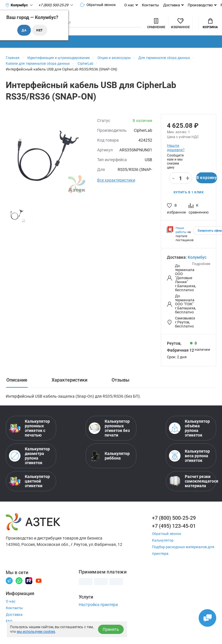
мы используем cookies (36, 632)
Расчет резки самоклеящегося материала (191, 488)
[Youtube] (39, 587)
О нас (132, 5)
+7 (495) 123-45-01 (174, 532)
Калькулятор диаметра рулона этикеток (29, 462)
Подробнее (201, 270)
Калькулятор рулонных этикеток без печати (109, 435)
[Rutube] (29, 587)
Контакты (154, 5)
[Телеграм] (9, 587)
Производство (203, 5)
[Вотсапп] (19, 587)
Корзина (210, 26)
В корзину (207, 184)
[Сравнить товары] (125, 26)
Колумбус (197, 264)
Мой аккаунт (180, 21)
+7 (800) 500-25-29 (174, 524)
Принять (111, 629)
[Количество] (180, 184)
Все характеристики (116, 186)
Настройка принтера (98, 611)
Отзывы (121, 386)
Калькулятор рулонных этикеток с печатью (29, 435)
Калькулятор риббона (109, 462)
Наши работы (181, 236)
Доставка (175, 5)
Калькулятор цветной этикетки (29, 488)
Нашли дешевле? (176, 153)
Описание (17, 386)
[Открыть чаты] (206, 617)
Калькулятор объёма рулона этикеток (189, 435)
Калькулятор (163, 547)
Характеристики (69, 386)
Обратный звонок (100, 5)
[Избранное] (149, 26)
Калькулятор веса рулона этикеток (189, 462)
